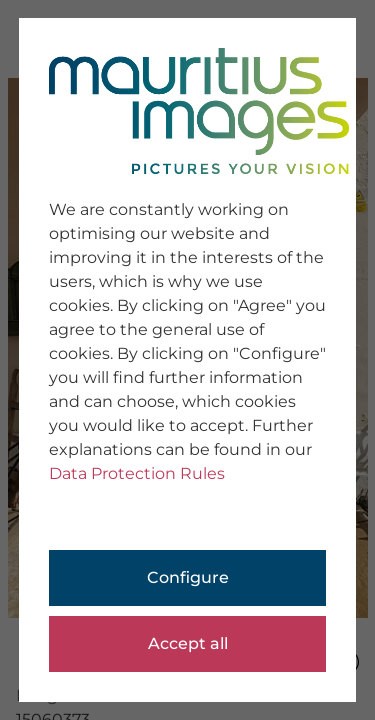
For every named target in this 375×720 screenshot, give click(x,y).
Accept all (188, 643)
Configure (188, 577)
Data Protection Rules (137, 473)
